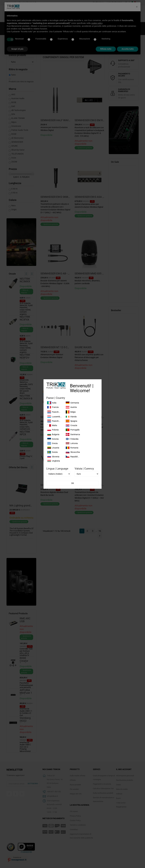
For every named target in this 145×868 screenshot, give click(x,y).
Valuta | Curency (84, 469)
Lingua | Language (57, 469)
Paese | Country (56, 398)
